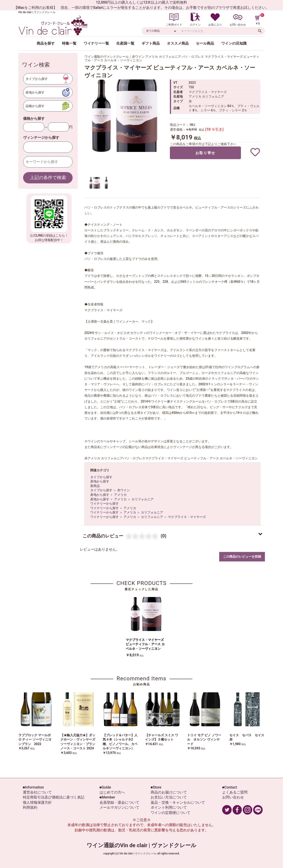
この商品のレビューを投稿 (242, 556)
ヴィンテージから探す (41, 138)
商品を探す (46, 43)
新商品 (95, 486)
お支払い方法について (169, 797)
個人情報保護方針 (37, 802)
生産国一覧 (125, 43)
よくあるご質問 (235, 792)
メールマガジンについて (119, 807)
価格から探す (34, 119)
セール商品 (205, 43)
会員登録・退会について (119, 802)
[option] (125, 116)
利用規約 (30, 807)
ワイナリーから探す (105, 504)
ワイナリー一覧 (96, 43)
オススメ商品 (178, 43)
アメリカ (120, 495)
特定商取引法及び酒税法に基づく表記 (54, 797)
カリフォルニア (143, 499)
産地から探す (100, 481)
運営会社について (37, 792)
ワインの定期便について (171, 813)
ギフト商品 (151, 43)
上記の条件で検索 (48, 177)
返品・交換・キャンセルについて (178, 802)
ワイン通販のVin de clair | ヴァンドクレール (142, 845)
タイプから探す (101, 477)
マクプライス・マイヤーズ (187, 517)
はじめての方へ (112, 792)
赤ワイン (124, 490)
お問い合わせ (233, 797)
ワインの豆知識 (234, 43)
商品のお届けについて (169, 792)
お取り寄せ (205, 153)
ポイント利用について (169, 807)
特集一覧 (69, 43)
